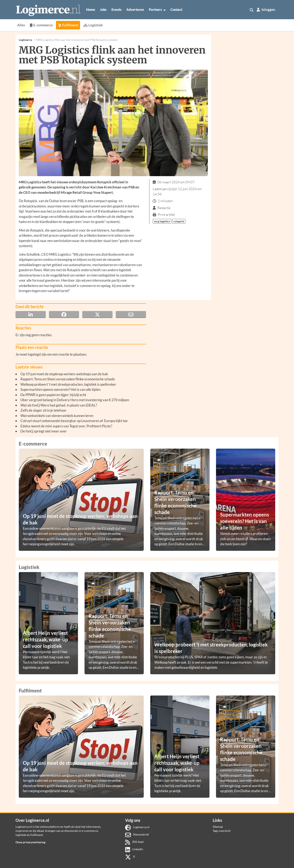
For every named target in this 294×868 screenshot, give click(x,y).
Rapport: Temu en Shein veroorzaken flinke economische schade (68, 379)
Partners (157, 10)
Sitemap (218, 827)
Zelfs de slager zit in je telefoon (43, 410)
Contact (176, 10)
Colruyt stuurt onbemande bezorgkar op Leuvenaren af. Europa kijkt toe (74, 421)
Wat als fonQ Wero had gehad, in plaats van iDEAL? (59, 405)
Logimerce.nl (137, 827)
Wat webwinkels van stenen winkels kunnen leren (57, 416)
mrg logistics (162, 221)
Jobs (103, 10)
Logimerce (25, 40)
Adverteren (135, 10)
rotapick (179, 221)
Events (116, 10)
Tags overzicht (222, 831)
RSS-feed (134, 842)
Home (91, 10)
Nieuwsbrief (137, 834)
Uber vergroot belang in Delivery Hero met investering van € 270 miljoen (75, 400)
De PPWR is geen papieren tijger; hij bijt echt (53, 395)
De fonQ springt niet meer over (44, 431)
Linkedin (134, 849)
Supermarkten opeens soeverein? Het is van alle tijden (60, 389)
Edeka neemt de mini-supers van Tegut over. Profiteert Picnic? (66, 426)
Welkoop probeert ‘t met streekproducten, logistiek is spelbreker (68, 384)
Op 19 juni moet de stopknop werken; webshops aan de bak (64, 374)
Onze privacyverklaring (30, 842)
